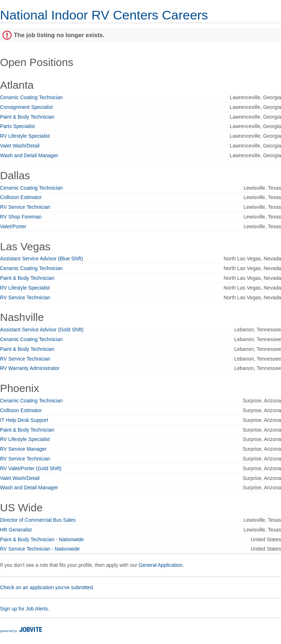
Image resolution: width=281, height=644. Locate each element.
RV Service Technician (25, 207)
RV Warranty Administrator (30, 368)
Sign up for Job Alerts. (25, 609)
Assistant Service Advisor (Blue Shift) (41, 259)
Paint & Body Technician (27, 117)
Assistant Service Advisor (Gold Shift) (42, 330)
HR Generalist (16, 530)
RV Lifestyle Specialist (25, 136)
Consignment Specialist (26, 107)
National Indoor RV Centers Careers (104, 15)
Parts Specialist (17, 126)
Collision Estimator (21, 197)
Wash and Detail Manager (29, 155)
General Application (160, 565)
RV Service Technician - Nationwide (40, 549)
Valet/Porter (13, 226)
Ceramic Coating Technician (31, 97)
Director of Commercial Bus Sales (38, 520)
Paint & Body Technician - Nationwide (42, 539)
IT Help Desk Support (24, 420)
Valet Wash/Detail (20, 146)
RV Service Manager (23, 449)
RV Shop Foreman (21, 217)
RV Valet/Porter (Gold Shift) (31, 468)
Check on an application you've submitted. (47, 587)
